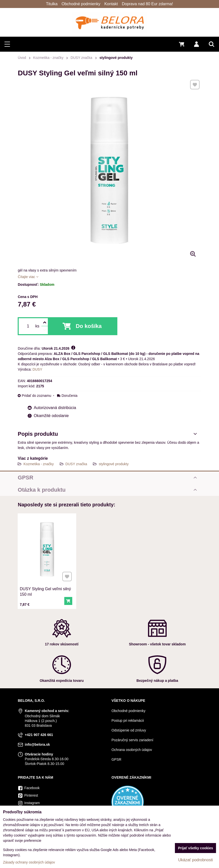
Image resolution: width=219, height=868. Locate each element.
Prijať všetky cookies (195, 848)
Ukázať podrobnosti (195, 860)
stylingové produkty (114, 464)
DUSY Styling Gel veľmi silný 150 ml (45, 590)
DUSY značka (76, 464)
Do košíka (89, 326)
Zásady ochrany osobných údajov (29, 862)
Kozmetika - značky (38, 464)
